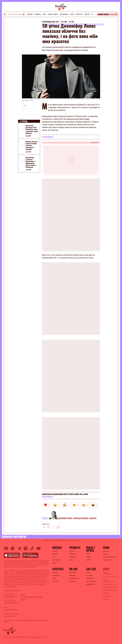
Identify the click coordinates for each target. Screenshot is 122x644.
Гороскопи (73, 557)
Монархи (55, 551)
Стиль (88, 557)
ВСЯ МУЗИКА (73, 573)
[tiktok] (32, 548)
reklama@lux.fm (10, 616)
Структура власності (110, 577)
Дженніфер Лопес (65, 518)
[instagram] (13, 548)
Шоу (54, 557)
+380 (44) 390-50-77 (11, 603)
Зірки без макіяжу (81, 518)
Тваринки (72, 554)
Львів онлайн (90, 584)
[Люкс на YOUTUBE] (16, 14)
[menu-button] (5, 14)
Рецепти (106, 551)
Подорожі (55, 581)
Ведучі (88, 573)
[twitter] (53, 527)
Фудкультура (107, 560)
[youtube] (39, 548)
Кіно (44, 14)
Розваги (38, 14)
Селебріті (93, 518)
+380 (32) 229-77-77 (11, 597)
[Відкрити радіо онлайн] (108, 14)
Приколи (72, 551)
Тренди (88, 560)
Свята (71, 560)
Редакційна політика (110, 587)
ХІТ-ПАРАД (72, 581)
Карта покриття (91, 581)
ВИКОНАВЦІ (73, 576)
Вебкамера (90, 578)
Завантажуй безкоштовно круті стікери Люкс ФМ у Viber (65, 494)
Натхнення (64, 14)
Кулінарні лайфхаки (109, 557)
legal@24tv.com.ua (11, 610)
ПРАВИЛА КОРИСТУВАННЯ (108, 573)
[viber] (58, 527)
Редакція (106, 599)
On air (87, 14)
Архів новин (107, 596)
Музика (55, 563)
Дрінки (105, 554)
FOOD (72, 14)
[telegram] (44, 527)
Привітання (56, 576)
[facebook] (49, 527)
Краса (88, 554)
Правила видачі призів (110, 590)
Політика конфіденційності (109, 581)
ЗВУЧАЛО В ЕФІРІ (74, 578)
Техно (54, 578)
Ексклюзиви (56, 560)
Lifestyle (79, 14)
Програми (89, 576)
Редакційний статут (110, 584)
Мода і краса (53, 14)
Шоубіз (30, 14)
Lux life (91, 569)
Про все (55, 573)
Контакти (106, 593)
